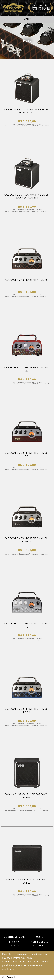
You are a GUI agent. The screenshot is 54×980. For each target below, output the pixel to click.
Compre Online (40, 942)
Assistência (40, 946)
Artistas (14, 946)
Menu (27, 19)
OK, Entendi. (9, 977)
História (14, 942)
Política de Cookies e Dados (33, 962)
